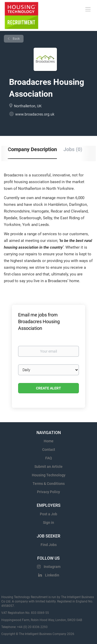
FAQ (49, 458)
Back (16, 39)
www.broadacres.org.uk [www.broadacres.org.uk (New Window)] (35, 114)
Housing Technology (49, 475)
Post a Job (48, 514)
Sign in (48, 523)
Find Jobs (49, 545)
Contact (49, 450)
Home (49, 441)
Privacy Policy (48, 492)
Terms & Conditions (49, 484)
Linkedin (52, 575)
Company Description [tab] (32, 149)
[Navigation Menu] (88, 9)
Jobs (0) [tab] (73, 149)
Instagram (52, 567)
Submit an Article (48, 467)
